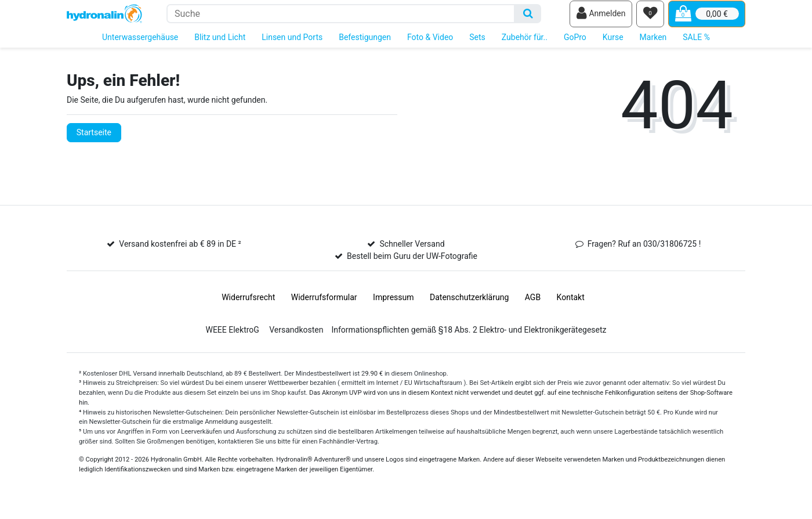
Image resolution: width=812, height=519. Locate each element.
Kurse (613, 45)
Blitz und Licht (220, 45)
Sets (477, 45)
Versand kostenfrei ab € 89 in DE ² (180, 252)
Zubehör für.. (525, 45)
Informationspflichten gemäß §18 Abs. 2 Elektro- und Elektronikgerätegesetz (469, 338)
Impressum (393, 305)
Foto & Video (430, 45)
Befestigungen (365, 45)
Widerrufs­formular (324, 305)
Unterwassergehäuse (140, 45)
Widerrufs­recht (248, 305)
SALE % (696, 45)
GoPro (575, 45)
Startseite (94, 140)
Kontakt (571, 305)
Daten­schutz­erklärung (469, 305)
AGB (533, 305)
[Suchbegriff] (341, 18)
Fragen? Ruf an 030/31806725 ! (644, 252)
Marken (653, 45)
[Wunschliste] (650, 18)
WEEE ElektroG (232, 338)
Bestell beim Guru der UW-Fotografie (412, 264)
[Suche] (528, 18)
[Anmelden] (601, 18)
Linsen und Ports (292, 45)
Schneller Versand (412, 252)
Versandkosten (296, 338)
